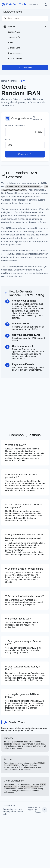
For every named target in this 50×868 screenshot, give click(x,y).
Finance (14, 81)
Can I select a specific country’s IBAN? (22, 668)
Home (4, 81)
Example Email (14, 48)
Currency (25, 743)
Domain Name (14, 32)
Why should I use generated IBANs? (26, 535)
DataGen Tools (16, 4)
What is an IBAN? (17, 445)
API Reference (36, 118)
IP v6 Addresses (15, 58)
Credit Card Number (25, 787)
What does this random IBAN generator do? (21, 476)
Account (25, 764)
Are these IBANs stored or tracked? (26, 596)
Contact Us (25, 67)
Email (10, 42)
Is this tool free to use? (19, 619)
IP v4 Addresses (15, 53)
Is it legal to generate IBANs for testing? (22, 696)
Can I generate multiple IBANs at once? (23, 643)
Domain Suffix (14, 37)
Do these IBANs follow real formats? (26, 569)
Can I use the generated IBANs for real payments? (24, 506)
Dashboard (33, 4)
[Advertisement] (25, 403)
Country (25, 132)
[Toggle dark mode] (46, 5)
